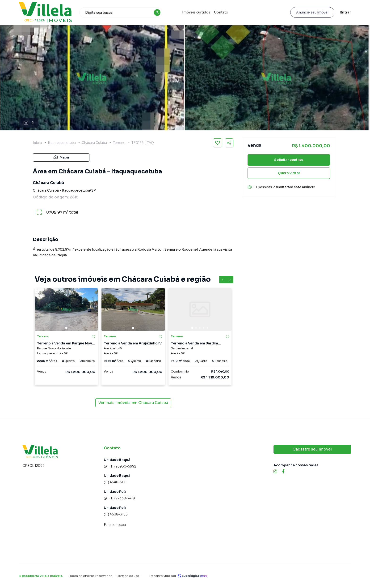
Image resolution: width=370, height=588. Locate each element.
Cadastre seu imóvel (312, 449)
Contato (221, 12)
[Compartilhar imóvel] (229, 143)
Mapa (61, 157)
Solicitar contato (289, 160)
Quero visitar (289, 173)
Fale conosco (115, 525)
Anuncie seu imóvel (312, 12)
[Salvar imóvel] (218, 143)
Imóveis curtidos (196, 12)
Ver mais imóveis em (133, 403)
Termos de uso (128, 576)
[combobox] (121, 13)
